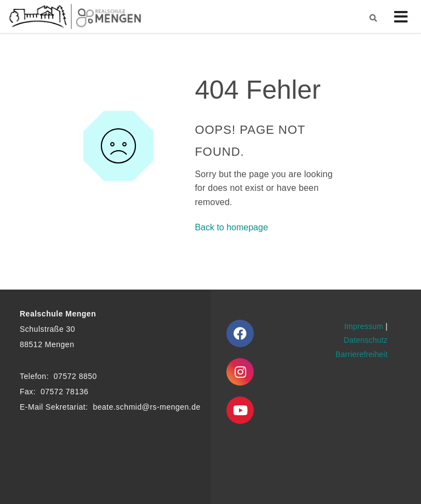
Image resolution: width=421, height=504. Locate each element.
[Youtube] (240, 410)
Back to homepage (231, 227)
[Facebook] (240, 333)
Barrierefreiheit (362, 354)
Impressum (364, 326)
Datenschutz (366, 340)
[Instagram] (240, 372)
